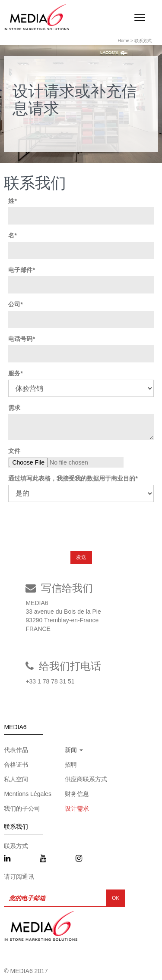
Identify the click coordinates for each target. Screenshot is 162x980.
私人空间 (16, 779)
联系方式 (143, 41)
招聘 (71, 765)
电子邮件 (20, 270)
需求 (14, 408)
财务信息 (77, 794)
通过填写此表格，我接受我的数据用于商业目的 (72, 478)
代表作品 (16, 750)
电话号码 (20, 339)
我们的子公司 (22, 808)
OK (116, 898)
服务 (14, 373)
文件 (14, 451)
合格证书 (16, 765)
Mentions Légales (28, 794)
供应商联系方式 (86, 779)
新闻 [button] (74, 750)
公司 (14, 304)
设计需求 (77, 808)
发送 (81, 557)
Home (124, 41)
